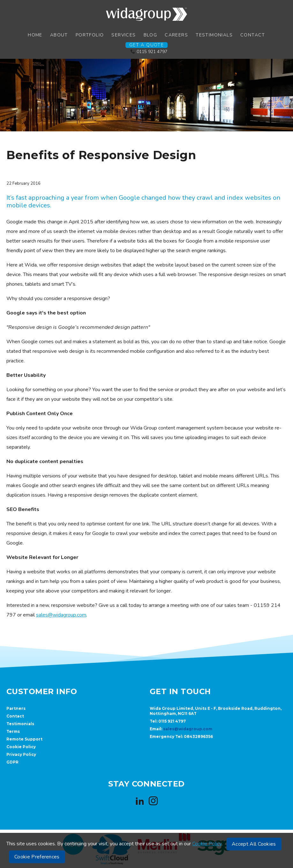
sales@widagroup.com (61, 615)
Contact (253, 35)
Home (35, 35)
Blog (150, 35)
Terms (13, 731)
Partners (16, 708)
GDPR (12, 762)
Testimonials (214, 35)
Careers (176, 35)
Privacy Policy (21, 754)
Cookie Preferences (37, 857)
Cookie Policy (21, 747)
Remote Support (24, 739)
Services (124, 35)
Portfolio (90, 35)
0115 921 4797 (152, 52)
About (59, 35)
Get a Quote (146, 45)
